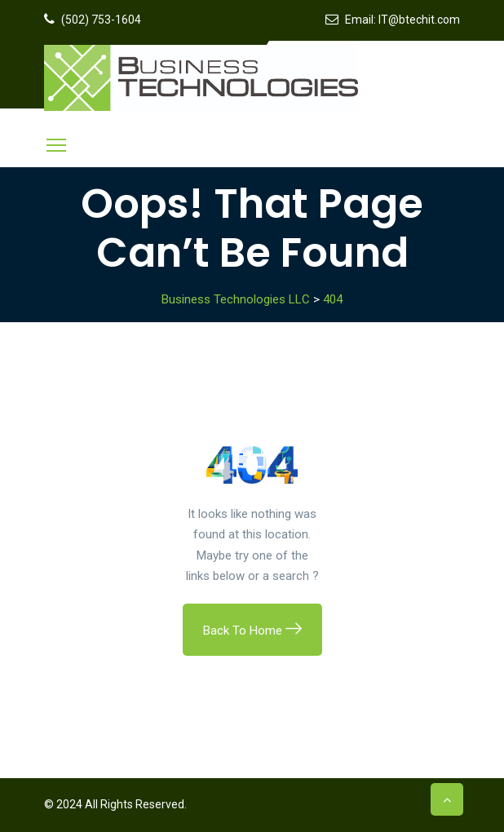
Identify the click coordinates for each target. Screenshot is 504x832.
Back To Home (252, 631)
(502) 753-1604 (101, 20)
